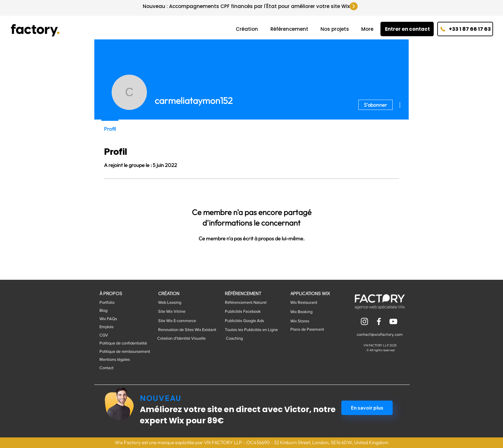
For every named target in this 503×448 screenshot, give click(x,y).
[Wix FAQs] (118, 319)
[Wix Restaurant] (308, 303)
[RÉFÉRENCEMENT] (249, 294)
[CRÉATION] (176, 294)
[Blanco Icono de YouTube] (393, 321)
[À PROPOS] (118, 294)
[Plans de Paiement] (315, 329)
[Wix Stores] (315, 321)
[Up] (354, 6)
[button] (118, 311)
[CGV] (124, 335)
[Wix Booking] (308, 312)
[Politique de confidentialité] (124, 343)
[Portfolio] (118, 303)
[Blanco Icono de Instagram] (364, 321)
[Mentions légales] (124, 360)
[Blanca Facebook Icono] (379, 321)
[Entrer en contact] (407, 29)
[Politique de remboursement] (125, 352)
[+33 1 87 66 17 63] (465, 29)
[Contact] (124, 368)
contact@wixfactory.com (380, 334)
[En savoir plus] (367, 408)
